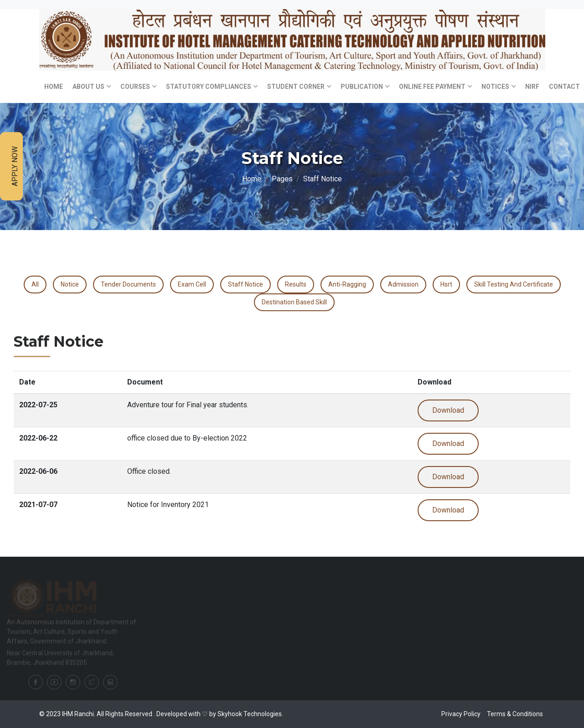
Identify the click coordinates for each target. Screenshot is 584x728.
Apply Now (15, 166)
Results (296, 284)
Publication (362, 87)
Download (448, 410)
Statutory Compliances (209, 87)
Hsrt (446, 284)
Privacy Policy (461, 714)
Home (54, 87)
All (35, 284)
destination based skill (294, 302)
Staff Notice (245, 284)
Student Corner (296, 87)
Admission (403, 284)
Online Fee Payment (432, 87)
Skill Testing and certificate (514, 284)
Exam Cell (192, 284)
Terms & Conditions (515, 714)
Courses (135, 87)
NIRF (532, 87)
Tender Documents (128, 284)
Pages (282, 179)
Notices (495, 87)
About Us (88, 87)
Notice (70, 284)
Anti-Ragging (347, 284)
